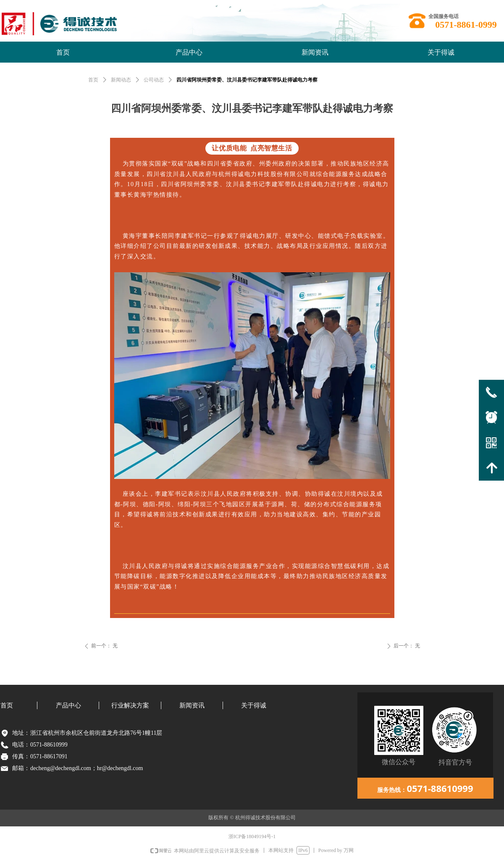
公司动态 (154, 80)
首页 (93, 80)
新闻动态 (121, 80)
